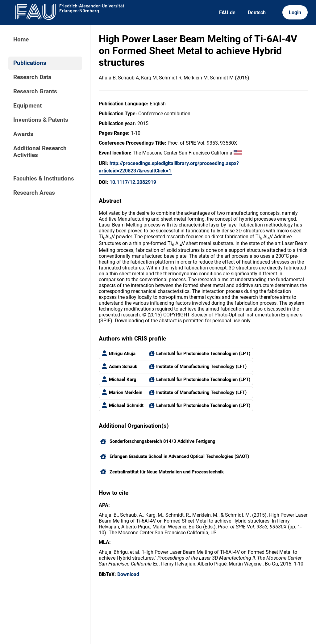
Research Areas (34, 193)
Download (128, 574)
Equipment (27, 106)
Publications (30, 63)
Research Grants (35, 91)
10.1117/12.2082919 (133, 182)
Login (295, 13)
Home (21, 40)
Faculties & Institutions (44, 179)
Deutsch (257, 13)
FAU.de (227, 13)
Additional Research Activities (40, 152)
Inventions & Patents (41, 120)
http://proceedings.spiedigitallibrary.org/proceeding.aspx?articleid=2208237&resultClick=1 (169, 167)
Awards (23, 134)
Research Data (32, 77)
